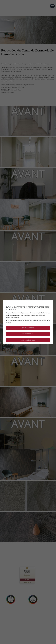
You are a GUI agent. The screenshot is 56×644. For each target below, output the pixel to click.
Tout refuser (28, 334)
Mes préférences (28, 340)
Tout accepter (28, 328)
